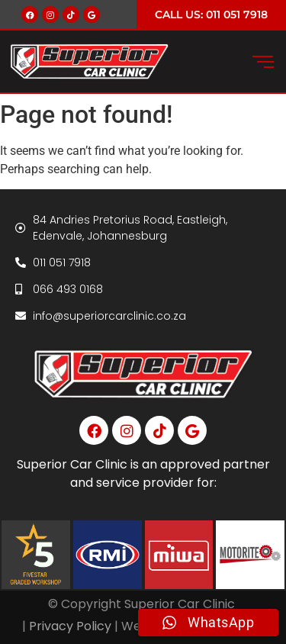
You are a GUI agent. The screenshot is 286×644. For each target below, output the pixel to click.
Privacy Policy (70, 626)
